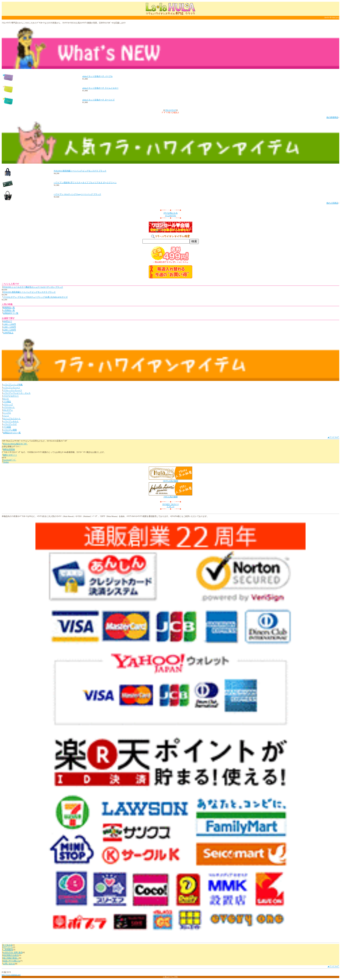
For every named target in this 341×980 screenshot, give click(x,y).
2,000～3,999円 (9, 327)
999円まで (8, 321)
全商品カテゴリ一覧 (12, 433)
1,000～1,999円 (9, 324)
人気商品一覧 (9, 310)
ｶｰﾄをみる (8, 945)
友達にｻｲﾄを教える (12, 961)
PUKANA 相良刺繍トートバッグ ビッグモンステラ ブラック (80, 171)
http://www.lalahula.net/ (11, 975)
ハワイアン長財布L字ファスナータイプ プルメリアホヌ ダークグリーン (85, 183)
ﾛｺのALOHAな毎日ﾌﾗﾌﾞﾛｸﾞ (15, 444)
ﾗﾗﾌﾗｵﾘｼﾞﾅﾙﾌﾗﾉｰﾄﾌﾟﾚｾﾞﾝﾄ (171, 505)
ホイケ (6, 399)
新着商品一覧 (9, 307)
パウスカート (9, 407)
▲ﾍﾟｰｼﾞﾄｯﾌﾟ (333, 437)
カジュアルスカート (12, 419)
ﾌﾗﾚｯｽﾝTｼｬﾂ (171, 110)
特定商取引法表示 (11, 955)
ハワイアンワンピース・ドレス (17, 393)
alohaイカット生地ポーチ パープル (98, 76)
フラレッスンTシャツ (13, 390)
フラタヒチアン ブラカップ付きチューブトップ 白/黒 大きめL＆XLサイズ (35, 297)
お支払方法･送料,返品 (13, 952)
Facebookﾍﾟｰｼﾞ (10, 460)
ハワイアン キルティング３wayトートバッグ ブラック (77, 194)
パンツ (6, 416)
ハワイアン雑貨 (10, 430)
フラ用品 (7, 402)
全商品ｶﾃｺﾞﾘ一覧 (11, 313)
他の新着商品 (332, 117)
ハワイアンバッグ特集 (13, 385)
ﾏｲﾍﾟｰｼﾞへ (8, 947)
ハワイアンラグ (10, 424)
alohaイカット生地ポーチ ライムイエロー (100, 88)
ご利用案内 (8, 950)
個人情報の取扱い (11, 958)
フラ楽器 (7, 427)
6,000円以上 (8, 333)
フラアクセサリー (11, 396)
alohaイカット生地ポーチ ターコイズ (99, 100)
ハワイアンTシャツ (12, 387)
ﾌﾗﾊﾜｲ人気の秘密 (170, 481)
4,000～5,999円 (9, 330)
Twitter (6, 462)
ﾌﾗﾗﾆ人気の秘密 (171, 497)
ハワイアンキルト (11, 421)
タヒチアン (8, 410)
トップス (7, 413)
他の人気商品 (332, 203)
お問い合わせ (9, 964)
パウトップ (8, 404)
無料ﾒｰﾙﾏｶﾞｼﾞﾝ (10, 455)
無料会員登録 (9, 449)
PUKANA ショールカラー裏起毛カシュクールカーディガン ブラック (33, 287)
